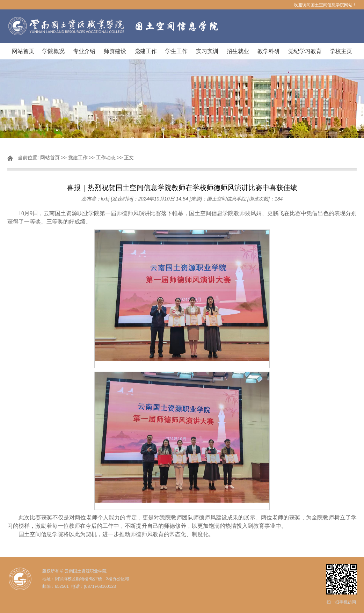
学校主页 (341, 51)
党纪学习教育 (305, 51)
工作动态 (106, 158)
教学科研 (269, 51)
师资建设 (115, 51)
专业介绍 (84, 51)
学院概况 (53, 51)
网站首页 (23, 51)
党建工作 (146, 51)
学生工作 (176, 51)
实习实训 (207, 51)
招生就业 (238, 51)
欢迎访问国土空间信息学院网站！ (325, 5)
